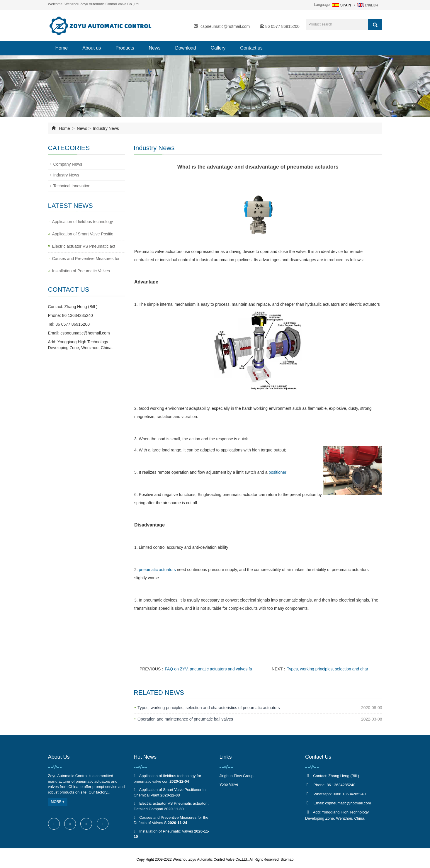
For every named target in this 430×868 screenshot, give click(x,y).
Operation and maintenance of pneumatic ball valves (185, 719)
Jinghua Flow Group (237, 776)
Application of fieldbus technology (83, 222)
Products (125, 48)
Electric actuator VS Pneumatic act (84, 246)
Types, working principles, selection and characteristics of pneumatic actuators (209, 708)
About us (92, 48)
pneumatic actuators (157, 570)
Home (62, 48)
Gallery (218, 48)
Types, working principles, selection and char (327, 669)
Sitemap (287, 859)
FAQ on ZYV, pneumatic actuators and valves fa (208, 669)
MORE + (58, 802)
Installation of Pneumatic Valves (81, 271)
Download (186, 48)
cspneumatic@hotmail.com (225, 26)
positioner (277, 472)
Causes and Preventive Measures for (86, 259)
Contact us (251, 48)
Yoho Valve (229, 784)
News (154, 48)
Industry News (105, 128)
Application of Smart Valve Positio (83, 234)
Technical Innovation (72, 186)
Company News (68, 164)
